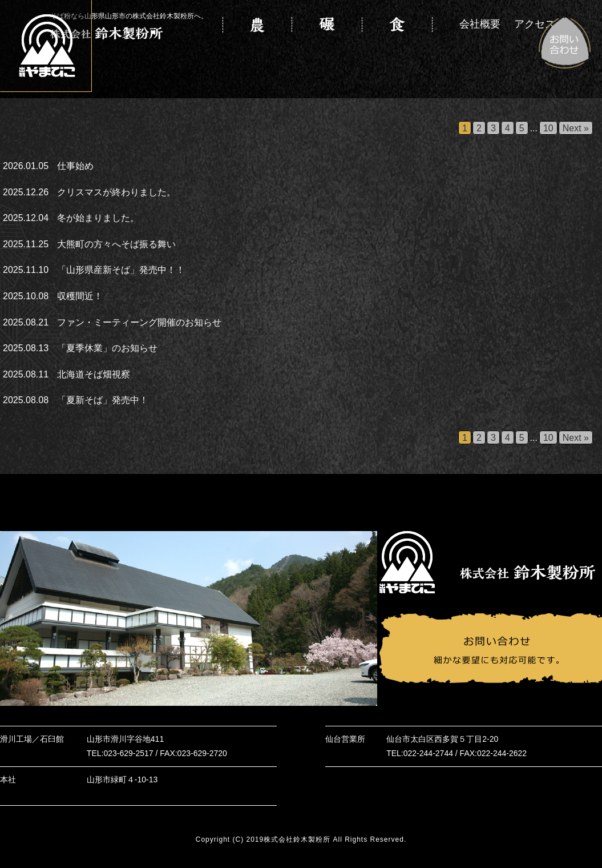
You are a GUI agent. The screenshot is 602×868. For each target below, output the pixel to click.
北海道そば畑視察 (94, 374)
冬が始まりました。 (98, 218)
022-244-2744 (428, 753)
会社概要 (480, 25)
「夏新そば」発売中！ (103, 400)
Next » (576, 128)
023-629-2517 (128, 753)
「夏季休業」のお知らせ (107, 348)
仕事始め (75, 166)
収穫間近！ (80, 296)
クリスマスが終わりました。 (116, 192)
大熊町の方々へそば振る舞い (116, 244)
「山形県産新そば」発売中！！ (121, 270)
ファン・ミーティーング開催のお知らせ (139, 322)
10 (548, 128)
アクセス (535, 25)
